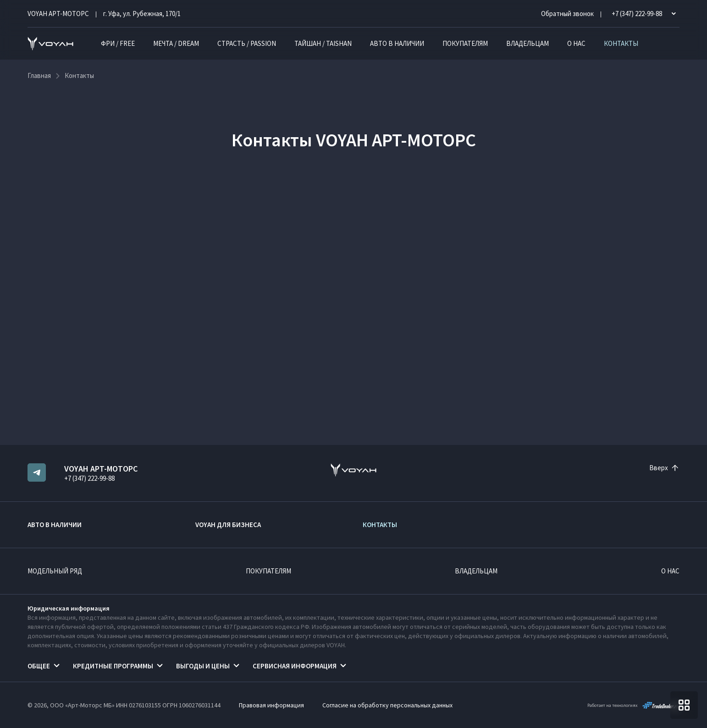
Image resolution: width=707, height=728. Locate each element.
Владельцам (527, 43)
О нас (576, 43)
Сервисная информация (295, 666)
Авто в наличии (397, 43)
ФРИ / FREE (118, 43)
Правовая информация (271, 705)
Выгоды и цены (203, 666)
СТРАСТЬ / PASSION (247, 43)
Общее (39, 666)
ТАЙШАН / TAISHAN (323, 43)
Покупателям (465, 43)
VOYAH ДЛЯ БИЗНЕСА (228, 525)
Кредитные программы (113, 666)
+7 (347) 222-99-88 (89, 478)
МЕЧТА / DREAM (176, 43)
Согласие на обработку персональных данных (387, 705)
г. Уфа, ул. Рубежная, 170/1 (142, 14)
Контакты (621, 43)
